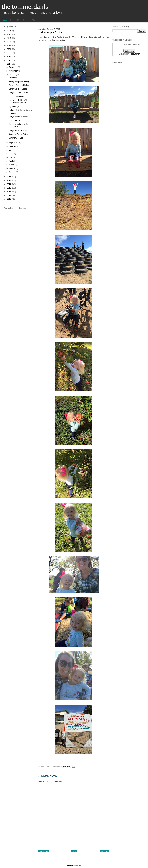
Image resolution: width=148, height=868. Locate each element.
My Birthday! (14, 107)
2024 (9, 38)
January (12, 172)
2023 (9, 42)
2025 (9, 34)
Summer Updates (16, 138)
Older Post (105, 851)
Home (4, 20)
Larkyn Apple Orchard (18, 131)
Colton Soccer (14, 120)
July (11, 150)
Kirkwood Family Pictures (19, 134)
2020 (9, 53)
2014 (9, 184)
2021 (9, 49)
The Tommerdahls (25, 6)
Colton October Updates (19, 89)
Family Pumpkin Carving (19, 82)
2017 (9, 64)
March (12, 165)
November (13, 71)
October (12, 75)
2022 (9, 45)
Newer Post (44, 851)
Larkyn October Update (18, 93)
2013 (9, 188)
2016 (9, 177)
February (13, 168)
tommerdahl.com (74, 866)
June (11, 154)
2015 (9, 181)
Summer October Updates (19, 85)
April (11, 161)
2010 (9, 199)
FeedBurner (135, 54)
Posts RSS (15, 20)
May (11, 157)
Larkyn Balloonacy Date (18, 117)
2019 (9, 57)
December (13, 67)
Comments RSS (29, 20)
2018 (9, 60)
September (14, 143)
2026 (9, 31)
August (12, 146)
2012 (9, 192)
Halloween (13, 78)
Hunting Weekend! (16, 96)
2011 (9, 195)
